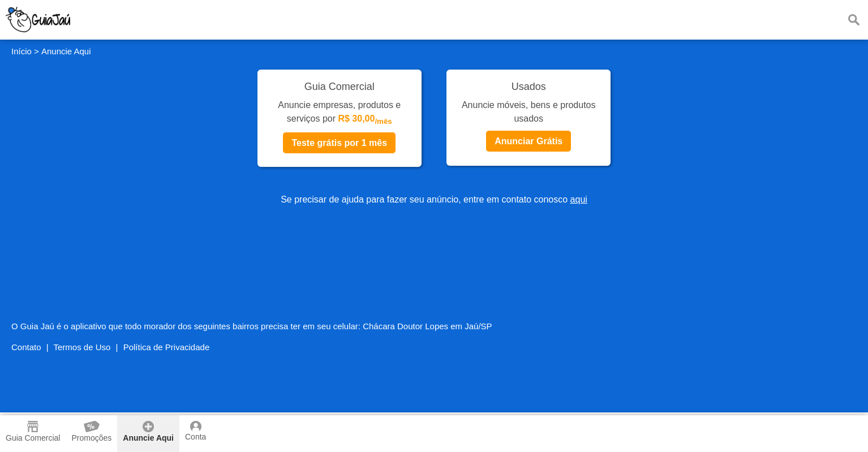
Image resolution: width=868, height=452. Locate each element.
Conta (195, 431)
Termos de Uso (82, 347)
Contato (26, 347)
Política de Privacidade (167, 347)
